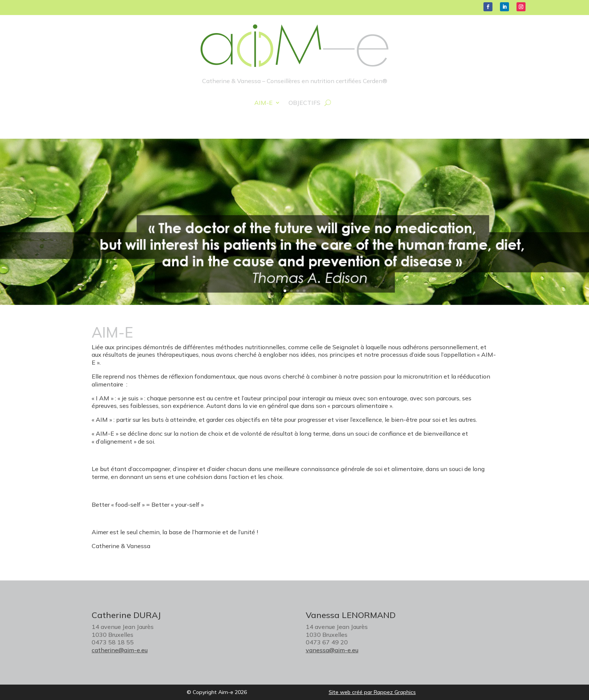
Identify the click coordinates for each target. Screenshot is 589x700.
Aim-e (264, 103)
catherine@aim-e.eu (120, 650)
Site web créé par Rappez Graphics (372, 692)
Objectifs (304, 103)
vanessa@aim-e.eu (332, 650)
